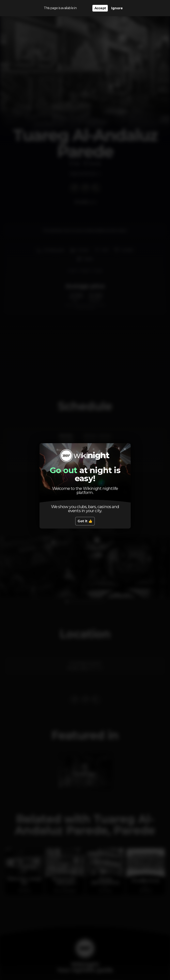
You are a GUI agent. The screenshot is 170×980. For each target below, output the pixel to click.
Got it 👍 (85, 521)
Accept (100, 8)
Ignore (117, 8)
